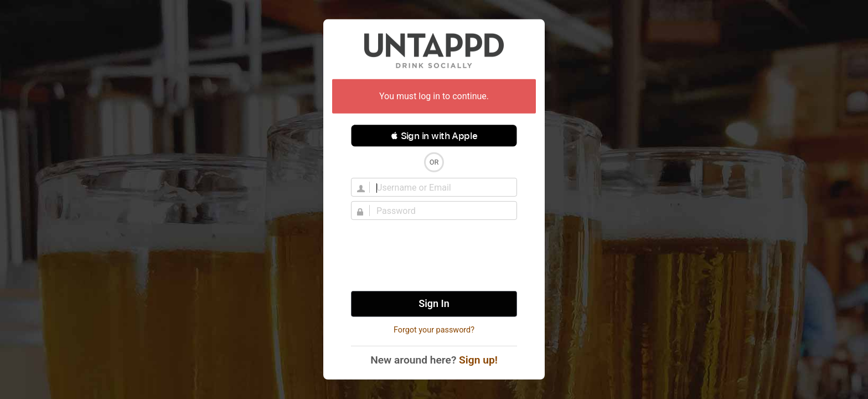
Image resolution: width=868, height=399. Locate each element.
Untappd (434, 50)
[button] (434, 136)
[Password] (441, 211)
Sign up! (478, 360)
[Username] (441, 187)
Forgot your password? (434, 330)
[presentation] (434, 255)
